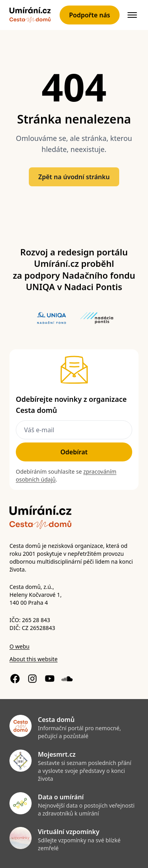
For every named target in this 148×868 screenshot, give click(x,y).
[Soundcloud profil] (67, 679)
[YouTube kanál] (50, 679)
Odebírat (74, 452)
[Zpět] (30, 15)
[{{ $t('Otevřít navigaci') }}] (132, 15)
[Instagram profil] (32, 679)
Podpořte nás (90, 15)
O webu (20, 646)
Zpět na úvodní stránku (74, 177)
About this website (34, 659)
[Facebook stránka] (15, 679)
